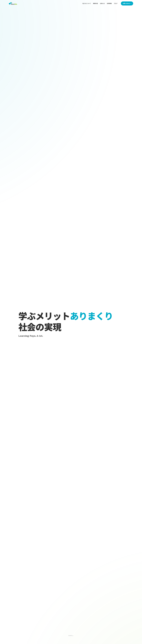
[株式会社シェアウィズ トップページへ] (13, 3)
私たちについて (87, 3)
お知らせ (102, 3)
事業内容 (95, 3)
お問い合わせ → (127, 3)
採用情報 (109, 3)
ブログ (116, 3)
